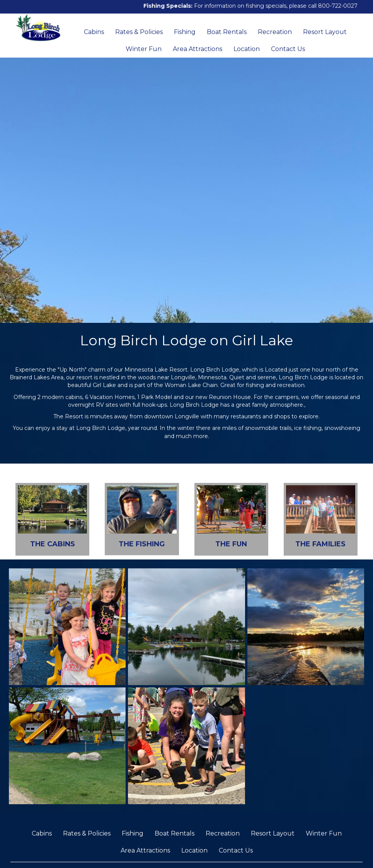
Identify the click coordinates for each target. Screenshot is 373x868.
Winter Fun (144, 49)
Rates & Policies (139, 32)
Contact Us (288, 49)
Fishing (185, 32)
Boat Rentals (227, 32)
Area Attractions (198, 49)
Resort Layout (325, 32)
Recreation (275, 32)
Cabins (94, 32)
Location (247, 49)
